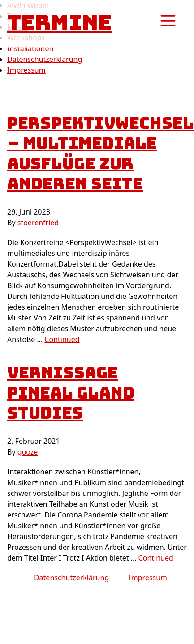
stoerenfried (38, 223)
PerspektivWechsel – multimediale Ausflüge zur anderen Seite (101, 153)
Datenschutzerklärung (45, 59)
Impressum (26, 70)
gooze (28, 452)
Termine (60, 22)
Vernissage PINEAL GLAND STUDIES (71, 393)
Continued (62, 339)
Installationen (30, 48)
